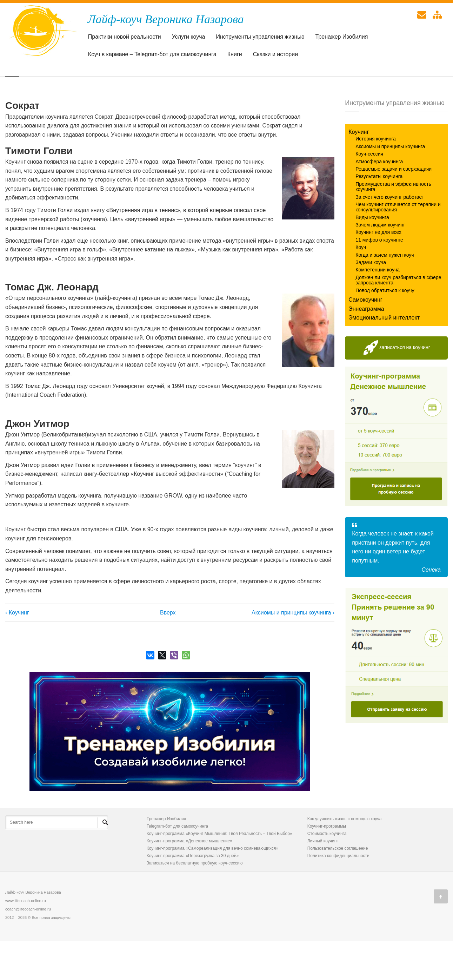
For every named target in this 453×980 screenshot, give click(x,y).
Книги (235, 56)
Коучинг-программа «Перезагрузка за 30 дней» (193, 895)
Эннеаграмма (366, 348)
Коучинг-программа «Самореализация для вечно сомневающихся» (212, 888)
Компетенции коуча (378, 309)
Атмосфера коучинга (379, 201)
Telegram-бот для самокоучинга (177, 866)
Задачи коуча (371, 302)
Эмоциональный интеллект (384, 357)
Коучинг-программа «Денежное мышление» (189, 880)
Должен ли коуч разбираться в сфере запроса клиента (398, 319)
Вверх (167, 652)
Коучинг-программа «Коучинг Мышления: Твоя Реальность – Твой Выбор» (219, 873)
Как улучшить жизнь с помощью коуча (345, 858)
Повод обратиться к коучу (385, 330)
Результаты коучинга (379, 216)
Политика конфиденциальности (338, 895)
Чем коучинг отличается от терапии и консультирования (398, 246)
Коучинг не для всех (378, 271)
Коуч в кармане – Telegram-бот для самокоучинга (152, 56)
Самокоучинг (365, 339)
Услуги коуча (189, 38)
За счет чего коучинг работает (390, 236)
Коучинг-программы (327, 866)
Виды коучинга (372, 257)
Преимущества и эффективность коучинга (393, 226)
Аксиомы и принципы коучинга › (293, 652)
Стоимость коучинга (327, 873)
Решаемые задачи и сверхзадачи (394, 208)
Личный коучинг (323, 880)
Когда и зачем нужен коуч (385, 294)
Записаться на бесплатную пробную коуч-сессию (195, 902)
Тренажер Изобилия (342, 38)
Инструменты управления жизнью (260, 38)
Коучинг (359, 171)
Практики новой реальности (125, 38)
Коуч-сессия (369, 193)
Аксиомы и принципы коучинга (390, 186)
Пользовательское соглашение (338, 888)
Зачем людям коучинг (380, 264)
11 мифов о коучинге (379, 279)
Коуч (361, 287)
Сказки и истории (275, 56)
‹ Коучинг (17, 652)
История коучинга (376, 178)
